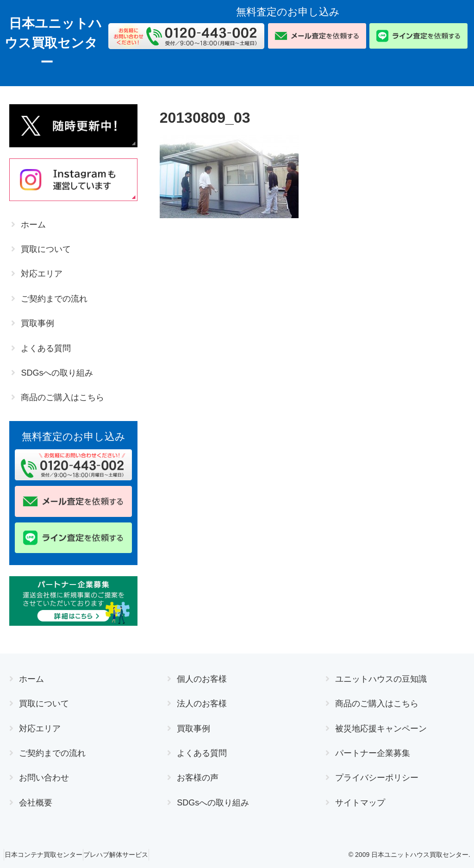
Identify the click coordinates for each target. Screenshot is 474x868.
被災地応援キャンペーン (381, 729)
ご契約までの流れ (54, 299)
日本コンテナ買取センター (48, 855)
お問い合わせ (44, 778)
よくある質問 (46, 348)
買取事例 (37, 323)
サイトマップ (360, 803)
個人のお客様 (202, 679)
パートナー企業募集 (373, 753)
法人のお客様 (202, 704)
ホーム (33, 225)
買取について (46, 249)
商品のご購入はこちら (62, 397)
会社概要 (36, 803)
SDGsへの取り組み (57, 373)
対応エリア (42, 274)
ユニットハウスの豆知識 (381, 679)
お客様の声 (198, 778)
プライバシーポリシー (377, 778)
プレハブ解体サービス (129, 855)
